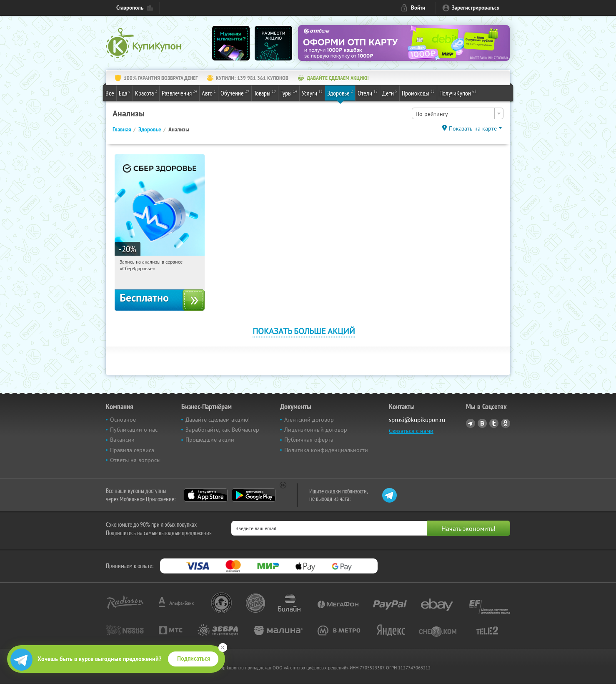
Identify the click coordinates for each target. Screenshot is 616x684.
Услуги (312, 93)
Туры (289, 93)
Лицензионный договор (316, 430)
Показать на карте (473, 128)
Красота (146, 93)
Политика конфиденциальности (326, 450)
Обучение (235, 93)
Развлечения (179, 93)
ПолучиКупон (458, 93)
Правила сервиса (132, 450)
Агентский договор (309, 420)
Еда (125, 93)
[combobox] (458, 113)
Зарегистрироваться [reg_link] (476, 8)
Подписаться (194, 659)
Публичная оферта (309, 440)
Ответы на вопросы (135, 460)
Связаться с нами (411, 431)
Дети (390, 93)
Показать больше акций (304, 331)
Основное (123, 420)
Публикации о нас (134, 430)
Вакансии (122, 440)
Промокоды (418, 93)
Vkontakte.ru (482, 423)
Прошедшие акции (210, 440)
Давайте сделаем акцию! (218, 420)
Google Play (254, 495)
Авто (209, 93)
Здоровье (340, 93)
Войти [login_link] (418, 8)
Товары (265, 93)
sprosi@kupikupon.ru (417, 420)
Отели (368, 93)
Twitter (494, 423)
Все (110, 93)
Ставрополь (130, 8)
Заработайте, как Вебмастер (222, 430)
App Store (206, 495)
